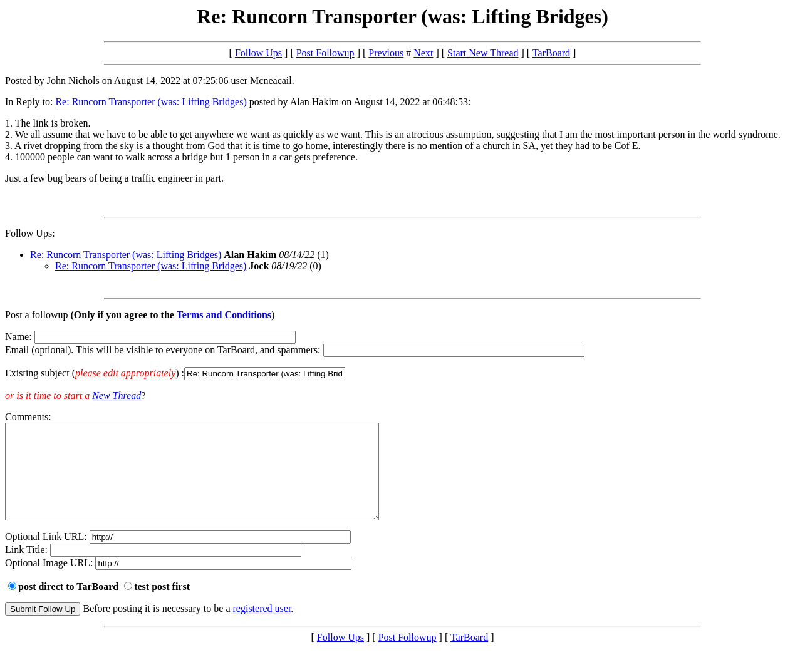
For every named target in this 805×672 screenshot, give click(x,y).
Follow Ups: (30, 233)
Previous (386, 53)
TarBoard (551, 53)
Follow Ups (258, 53)
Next (423, 53)
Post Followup (325, 53)
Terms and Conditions (224, 315)
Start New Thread (483, 53)
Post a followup (36, 315)
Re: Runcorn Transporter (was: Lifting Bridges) (151, 102)
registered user (262, 627)
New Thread (117, 395)
